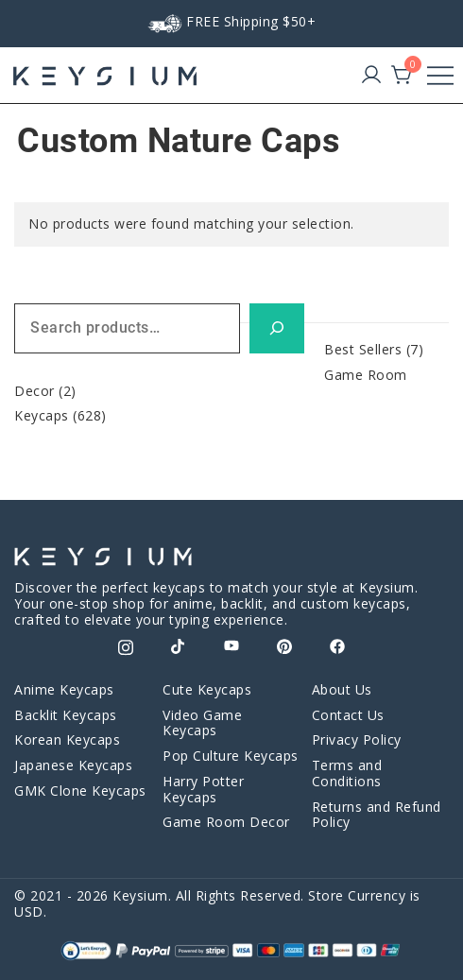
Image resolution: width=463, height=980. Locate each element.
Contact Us (348, 715)
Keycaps (42, 415)
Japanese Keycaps (73, 765)
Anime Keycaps (64, 689)
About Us (342, 689)
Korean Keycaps (67, 739)
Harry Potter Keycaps (203, 789)
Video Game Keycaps (202, 723)
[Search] (277, 328)
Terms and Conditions (347, 773)
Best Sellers (363, 349)
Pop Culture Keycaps (231, 756)
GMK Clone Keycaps (80, 791)
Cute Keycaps (207, 689)
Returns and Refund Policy (377, 815)
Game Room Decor (226, 822)
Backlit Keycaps (66, 715)
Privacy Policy (357, 739)
